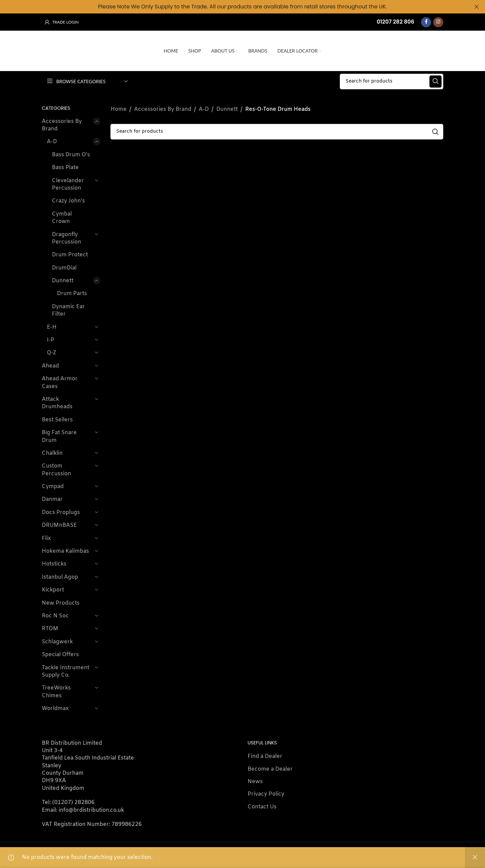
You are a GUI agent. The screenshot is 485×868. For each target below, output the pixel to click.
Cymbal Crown (62, 218)
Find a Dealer (265, 756)
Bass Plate (65, 168)
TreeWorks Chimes (56, 692)
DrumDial (64, 268)
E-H (52, 327)
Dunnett (63, 281)
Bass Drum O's (71, 155)
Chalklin (52, 453)
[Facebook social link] (426, 22)
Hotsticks (54, 564)
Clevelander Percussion (68, 184)
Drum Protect (70, 255)
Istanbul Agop (60, 577)
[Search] (392, 81)
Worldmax (55, 709)
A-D (52, 142)
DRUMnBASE (59, 525)
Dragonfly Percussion (67, 238)
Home (119, 109)
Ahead (50, 366)
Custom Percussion (56, 470)
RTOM (50, 629)
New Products (61, 603)
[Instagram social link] (438, 22)
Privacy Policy (266, 794)
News (255, 782)
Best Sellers (57, 420)
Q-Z (52, 353)
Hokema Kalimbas (65, 551)
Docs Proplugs (61, 512)
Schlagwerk (57, 642)
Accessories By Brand (62, 125)
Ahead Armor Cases (60, 382)
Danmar (52, 499)
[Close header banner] (477, 7)
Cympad (53, 487)
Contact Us (262, 807)
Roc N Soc (55, 616)
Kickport (53, 590)
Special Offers (60, 655)
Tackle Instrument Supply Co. (66, 671)
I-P (51, 340)
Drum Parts (72, 294)
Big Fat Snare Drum (59, 436)
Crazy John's (68, 201)
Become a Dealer (270, 769)
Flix (46, 538)
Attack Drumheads (57, 403)
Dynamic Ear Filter (68, 310)
